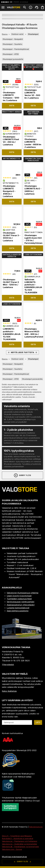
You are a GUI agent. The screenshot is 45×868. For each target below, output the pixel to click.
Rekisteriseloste (36, 827)
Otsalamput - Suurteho (12, 44)
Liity (38, 722)
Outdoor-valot (17, 34)
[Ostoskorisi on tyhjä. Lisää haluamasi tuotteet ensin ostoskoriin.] (42, 7)
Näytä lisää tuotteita (22, 352)
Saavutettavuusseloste (18, 611)
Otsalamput (33, 34)
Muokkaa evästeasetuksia (14, 857)
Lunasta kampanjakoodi (18, 608)
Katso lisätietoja (9, 691)
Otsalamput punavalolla (13, 59)
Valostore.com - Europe (12, 849)
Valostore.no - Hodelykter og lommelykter (19, 844)
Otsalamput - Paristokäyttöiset (16, 49)
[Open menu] (3, 7)
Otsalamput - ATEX (11, 54)
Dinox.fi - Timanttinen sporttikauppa (17, 836)
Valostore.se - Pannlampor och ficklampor (20, 841)
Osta (12, 106)
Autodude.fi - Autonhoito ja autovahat (18, 838)
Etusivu (5, 34)
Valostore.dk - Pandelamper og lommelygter (20, 847)
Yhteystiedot (8, 665)
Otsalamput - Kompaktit (13, 39)
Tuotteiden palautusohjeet (19, 599)
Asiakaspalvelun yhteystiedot (21, 605)
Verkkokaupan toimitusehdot (21, 602)
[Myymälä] (22, 638)
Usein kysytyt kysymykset (19, 596)
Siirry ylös (22, 475)
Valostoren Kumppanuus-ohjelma (22, 593)
